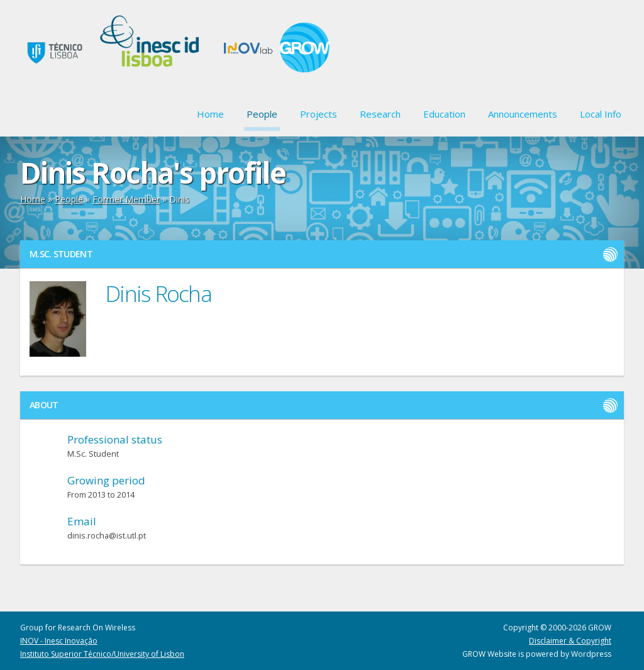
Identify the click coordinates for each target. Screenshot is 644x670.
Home (210, 114)
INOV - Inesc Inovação (59, 641)
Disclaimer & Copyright (570, 641)
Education (444, 114)
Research (380, 114)
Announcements (523, 114)
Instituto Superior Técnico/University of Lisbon (102, 654)
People (262, 114)
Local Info (601, 114)
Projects (319, 114)
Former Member (126, 199)
